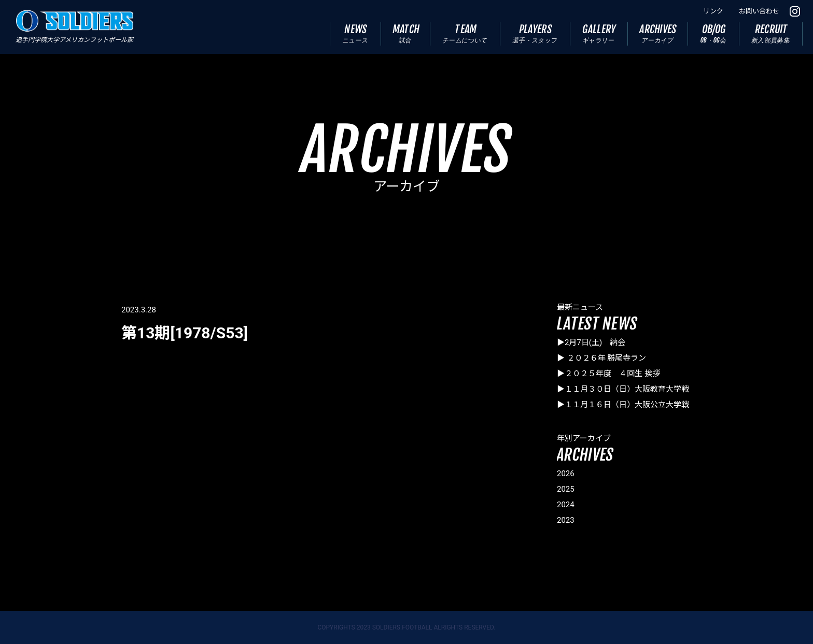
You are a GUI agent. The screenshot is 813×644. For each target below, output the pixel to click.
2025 (566, 489)
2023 (566, 520)
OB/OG (713, 33)
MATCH (406, 33)
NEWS (355, 33)
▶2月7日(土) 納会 (591, 342)
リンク (713, 11)
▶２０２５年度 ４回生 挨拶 (608, 374)
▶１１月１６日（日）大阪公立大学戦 (623, 405)
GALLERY (600, 33)
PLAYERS (535, 33)
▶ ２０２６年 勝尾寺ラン (601, 358)
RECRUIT (771, 33)
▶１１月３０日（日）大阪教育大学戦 (623, 389)
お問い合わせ (759, 11)
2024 (566, 505)
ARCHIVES (658, 33)
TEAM (465, 33)
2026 (566, 474)
